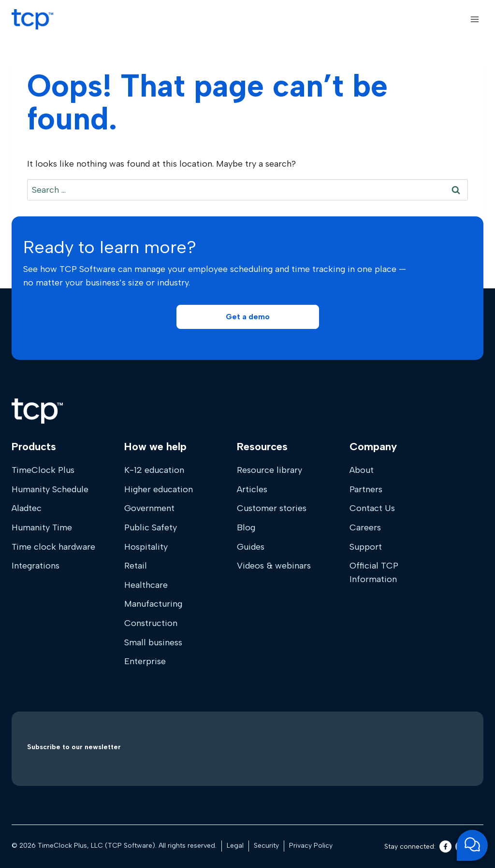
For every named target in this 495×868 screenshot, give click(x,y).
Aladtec (27, 508)
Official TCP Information (374, 572)
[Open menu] (474, 19)
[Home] (37, 411)
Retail (136, 566)
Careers (365, 527)
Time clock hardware (53, 547)
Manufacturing (153, 604)
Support (366, 547)
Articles (252, 489)
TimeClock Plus (43, 470)
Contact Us (372, 508)
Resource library (269, 470)
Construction (151, 623)
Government (149, 508)
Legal (235, 846)
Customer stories (272, 508)
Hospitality (146, 547)
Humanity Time (42, 527)
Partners (366, 489)
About (362, 470)
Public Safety (151, 527)
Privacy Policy (311, 846)
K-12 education (154, 470)
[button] (248, 317)
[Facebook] (445, 847)
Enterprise (145, 661)
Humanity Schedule (50, 489)
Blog (246, 527)
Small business (153, 642)
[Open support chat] (472, 845)
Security (266, 846)
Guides (251, 547)
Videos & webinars (274, 566)
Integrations (36, 566)
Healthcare (146, 585)
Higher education (159, 489)
